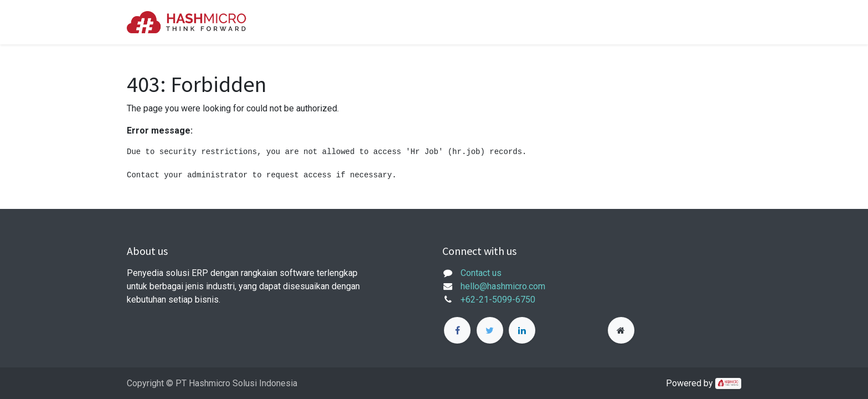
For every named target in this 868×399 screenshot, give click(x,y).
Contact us (481, 273)
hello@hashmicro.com (503, 286)
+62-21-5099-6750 (498, 300)
